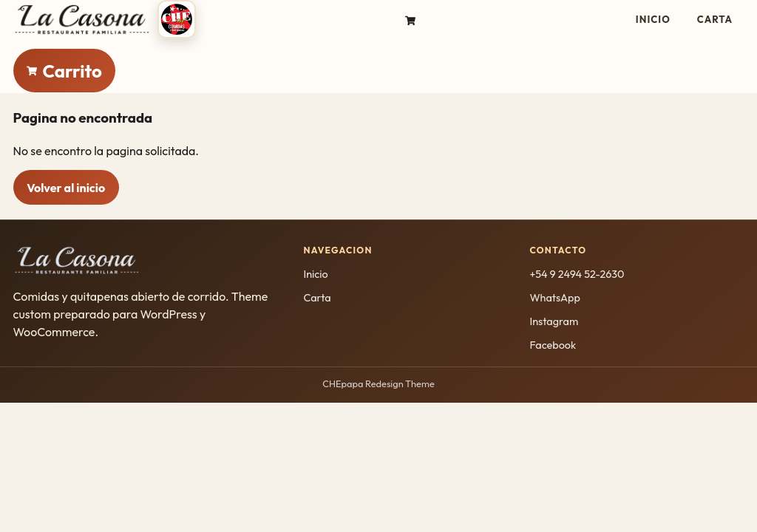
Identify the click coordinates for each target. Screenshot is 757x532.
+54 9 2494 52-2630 (577, 274)
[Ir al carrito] (410, 19)
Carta (715, 19)
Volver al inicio (66, 188)
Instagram (554, 321)
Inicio (653, 19)
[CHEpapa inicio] (105, 19)
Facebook (553, 345)
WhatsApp (554, 298)
